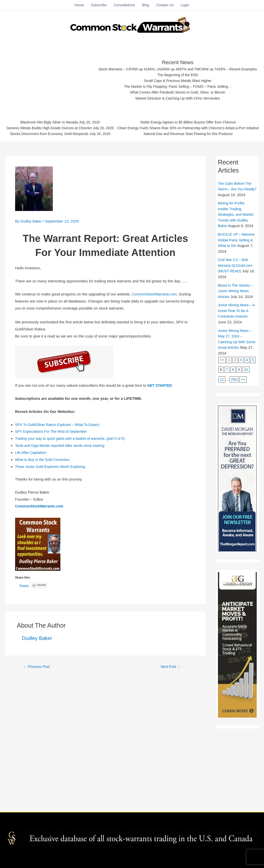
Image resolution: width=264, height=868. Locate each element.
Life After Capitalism (32, 521)
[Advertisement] (134, 77)
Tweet (24, 654)
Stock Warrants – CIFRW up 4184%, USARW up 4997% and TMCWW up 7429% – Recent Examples (132, 129)
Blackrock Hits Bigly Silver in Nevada (120, 170)
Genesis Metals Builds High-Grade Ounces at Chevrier (120, 176)
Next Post (171, 735)
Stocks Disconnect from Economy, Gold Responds (120, 182)
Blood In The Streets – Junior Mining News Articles (237, 365)
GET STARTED (160, 454)
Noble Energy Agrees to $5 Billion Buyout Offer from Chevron (133, 192)
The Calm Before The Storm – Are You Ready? (236, 257)
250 (234, 453)
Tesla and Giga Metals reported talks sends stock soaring (63, 514)
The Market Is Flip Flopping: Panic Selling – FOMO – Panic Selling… (132, 147)
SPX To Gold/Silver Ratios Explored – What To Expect (60, 493)
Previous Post (38, 735)
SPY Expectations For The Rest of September (53, 500)
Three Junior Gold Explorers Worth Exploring (53, 535)
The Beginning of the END (132, 135)
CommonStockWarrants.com (156, 362)
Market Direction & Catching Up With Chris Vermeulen (132, 160)
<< (222, 434)
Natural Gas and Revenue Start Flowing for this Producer (133, 205)
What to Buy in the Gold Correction (44, 528)
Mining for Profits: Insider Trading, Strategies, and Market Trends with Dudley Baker (237, 289)
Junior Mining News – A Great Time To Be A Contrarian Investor (236, 385)
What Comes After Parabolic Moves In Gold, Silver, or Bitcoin (132, 154)
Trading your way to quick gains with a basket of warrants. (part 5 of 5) (74, 507)
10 (253, 444)
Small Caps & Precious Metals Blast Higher (132, 141)
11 (222, 453)
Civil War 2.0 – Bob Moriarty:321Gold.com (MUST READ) (237, 339)
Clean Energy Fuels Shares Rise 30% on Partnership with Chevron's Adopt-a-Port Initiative (133, 198)
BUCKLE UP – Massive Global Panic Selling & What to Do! (236, 314)
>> (244, 453)
